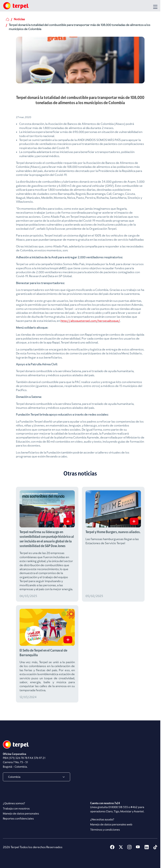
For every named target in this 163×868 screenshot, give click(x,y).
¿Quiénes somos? (14, 804)
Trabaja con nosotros (16, 809)
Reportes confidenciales (18, 819)
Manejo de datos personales (21, 814)
